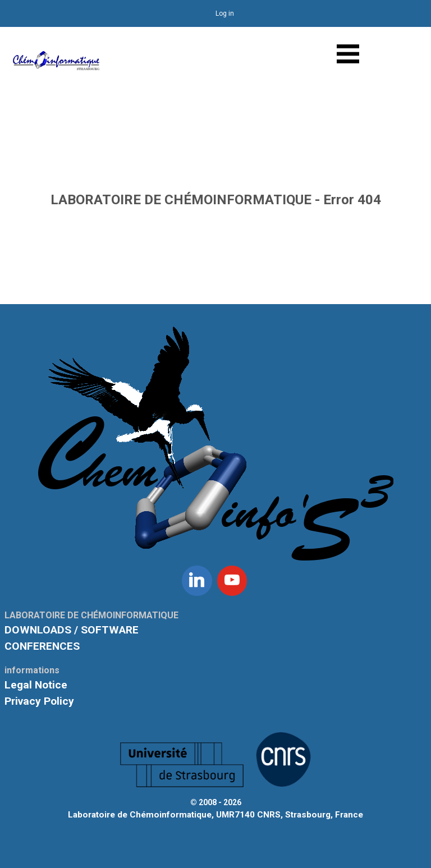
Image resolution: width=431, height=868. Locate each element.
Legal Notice (36, 685)
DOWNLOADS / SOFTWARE (72, 630)
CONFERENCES (42, 646)
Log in (225, 13)
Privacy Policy (39, 701)
